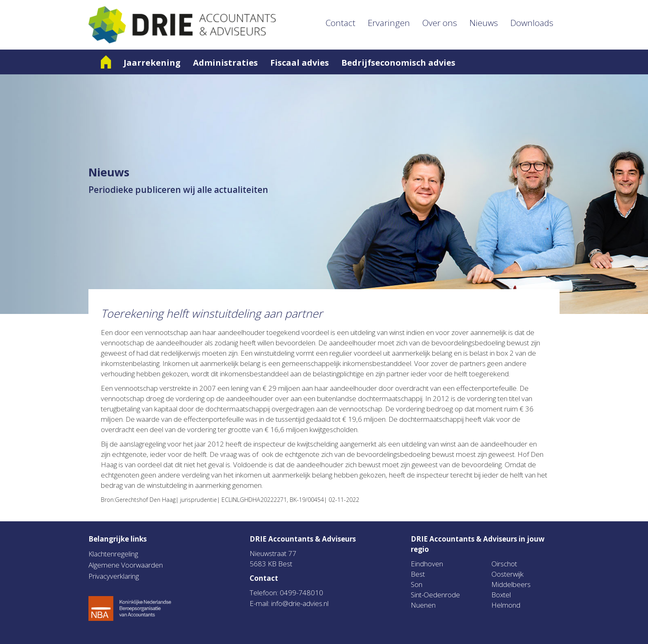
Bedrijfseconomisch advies (398, 63)
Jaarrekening (152, 63)
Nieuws (484, 23)
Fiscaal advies (300, 63)
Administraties (225, 63)
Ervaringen (389, 23)
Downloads (532, 23)
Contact (341, 23)
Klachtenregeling (113, 554)
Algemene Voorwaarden (126, 565)
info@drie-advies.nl (300, 603)
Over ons (440, 23)
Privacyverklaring (114, 576)
